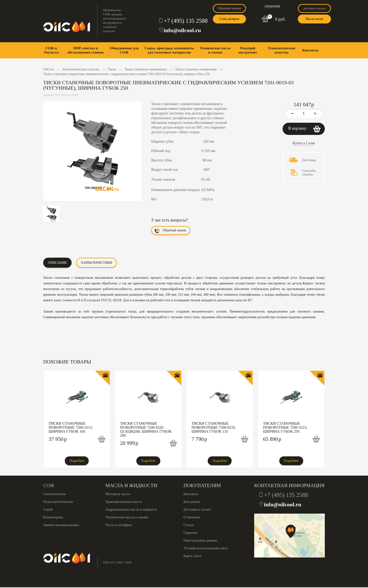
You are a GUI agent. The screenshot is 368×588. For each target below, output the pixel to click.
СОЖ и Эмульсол (51, 50)
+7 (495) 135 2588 (186, 21)
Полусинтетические (58, 502)
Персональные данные (200, 540)
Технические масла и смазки (215, 50)
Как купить (192, 502)
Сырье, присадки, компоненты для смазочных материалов (169, 50)
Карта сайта (192, 556)
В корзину (297, 128)
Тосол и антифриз (119, 525)
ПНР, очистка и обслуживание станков (85, 50)
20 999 (129, 443)
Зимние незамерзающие (61, 525)
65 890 (272, 439)
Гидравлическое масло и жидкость (131, 509)
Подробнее (77, 461)
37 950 (58, 439)
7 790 (199, 439)
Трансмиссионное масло (124, 502)
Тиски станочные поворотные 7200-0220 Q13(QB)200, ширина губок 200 (146, 429)
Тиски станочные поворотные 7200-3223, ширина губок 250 (285, 427)
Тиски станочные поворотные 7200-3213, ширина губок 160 (71, 427)
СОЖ (49, 485)
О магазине (192, 517)
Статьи (189, 525)
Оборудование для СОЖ (124, 50)
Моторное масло (118, 494)
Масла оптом (314, 19)
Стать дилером (229, 19)
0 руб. (280, 19)
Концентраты (53, 517)
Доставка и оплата (314, 8)
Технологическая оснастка (282, 50)
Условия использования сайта (206, 548)
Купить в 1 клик (304, 143)
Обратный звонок (229, 8)
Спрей (48, 509)
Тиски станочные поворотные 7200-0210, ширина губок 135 (214, 427)
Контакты (310, 50)
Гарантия (190, 533)
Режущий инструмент (248, 50)
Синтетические (55, 494)
